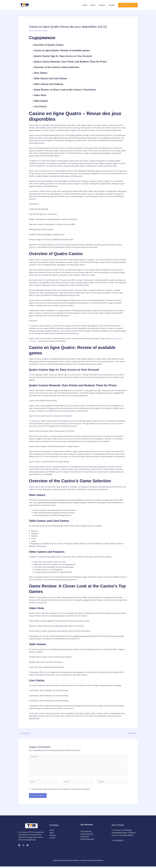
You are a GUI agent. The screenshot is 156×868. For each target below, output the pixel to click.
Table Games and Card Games (54, 78)
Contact (112, 5)
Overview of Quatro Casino (52, 45)
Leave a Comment (36, 31)
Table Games (42, 101)
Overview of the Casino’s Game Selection (61, 67)
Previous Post (25, 733)
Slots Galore (42, 73)
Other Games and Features (52, 84)
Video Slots (41, 95)
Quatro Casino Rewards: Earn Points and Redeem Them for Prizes (78, 62)
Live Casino (42, 106)
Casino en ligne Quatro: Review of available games (67, 50)
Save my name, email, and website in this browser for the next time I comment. (61, 791)
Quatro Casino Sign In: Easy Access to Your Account (69, 56)
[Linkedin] (28, 847)
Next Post (133, 733)
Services (103, 5)
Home (86, 5)
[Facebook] (19, 847)
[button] (128, 5)
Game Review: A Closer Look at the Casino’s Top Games (71, 90)
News (46, 31)
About (94, 5)
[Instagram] (23, 847)
